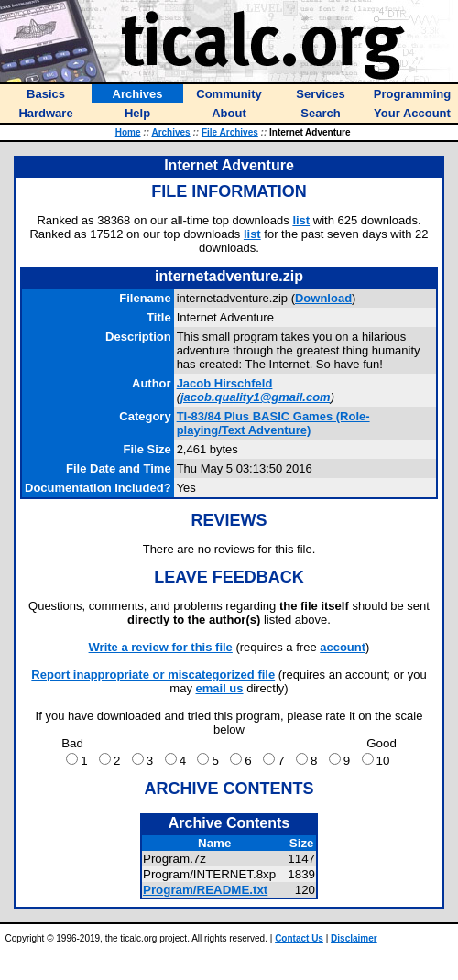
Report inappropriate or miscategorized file (153, 675)
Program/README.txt (205, 890)
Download (323, 298)
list (301, 220)
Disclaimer (354, 938)
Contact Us (299, 938)
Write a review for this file (161, 647)
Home (128, 132)
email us (220, 688)
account (343, 647)
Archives (170, 132)
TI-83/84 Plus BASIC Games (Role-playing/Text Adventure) (273, 423)
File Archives (230, 132)
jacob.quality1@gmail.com (256, 397)
